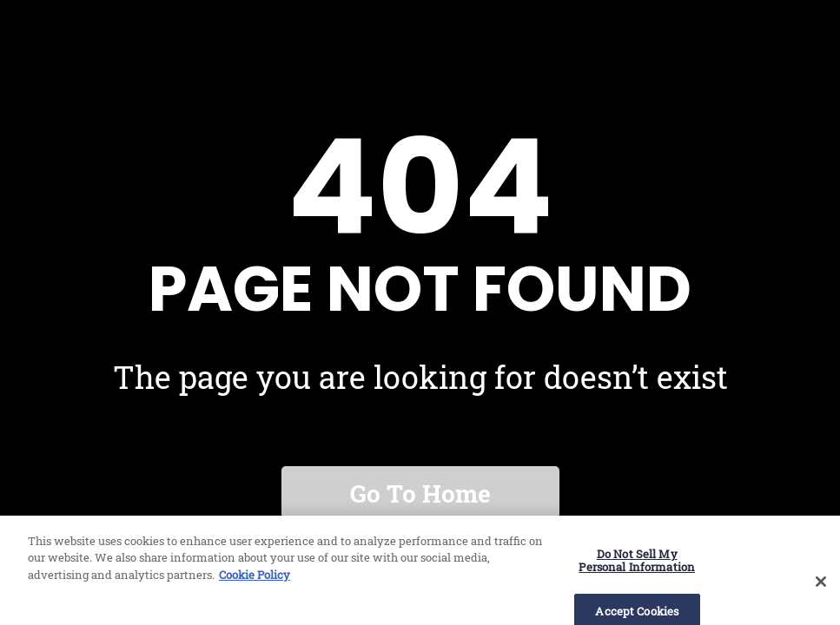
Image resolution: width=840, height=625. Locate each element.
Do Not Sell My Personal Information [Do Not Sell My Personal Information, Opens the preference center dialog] (637, 567)
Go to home (420, 493)
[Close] (821, 588)
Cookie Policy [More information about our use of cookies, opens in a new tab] (255, 581)
